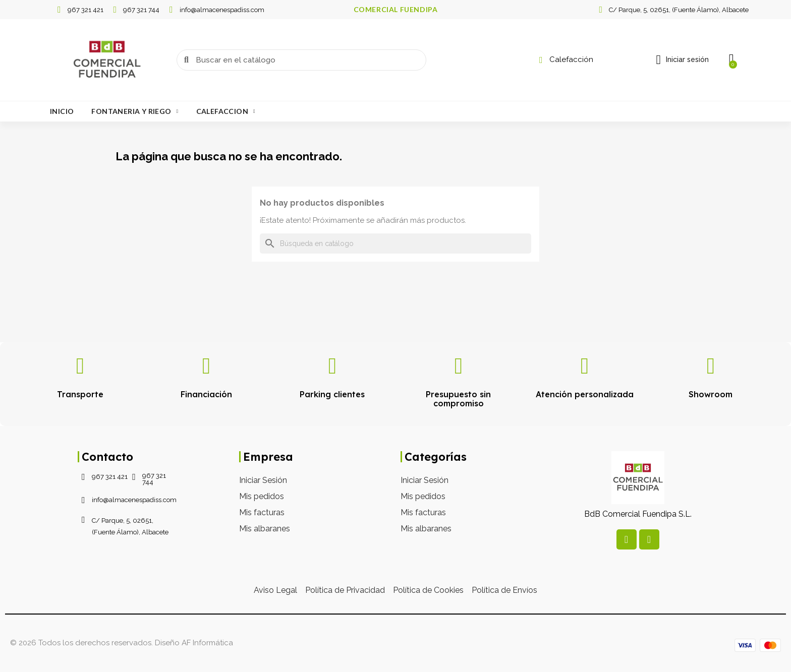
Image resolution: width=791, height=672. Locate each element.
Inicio (62, 111)
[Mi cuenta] (682, 60)
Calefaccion (226, 111)
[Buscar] (395, 243)
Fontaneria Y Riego (135, 111)
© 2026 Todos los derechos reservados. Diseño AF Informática (122, 643)
